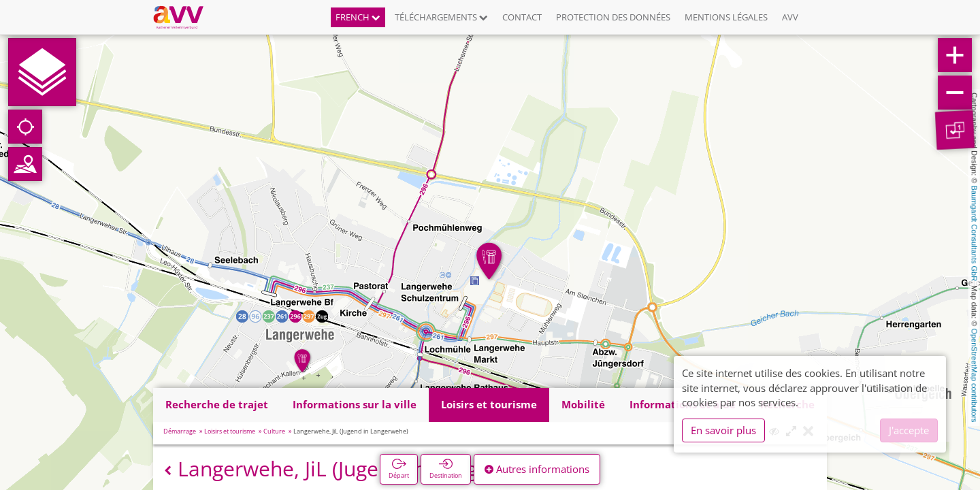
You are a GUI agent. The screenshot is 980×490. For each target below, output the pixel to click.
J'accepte (909, 430)
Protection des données (613, 17)
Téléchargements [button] (441, 17)
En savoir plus (723, 430)
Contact (522, 17)
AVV (790, 17)
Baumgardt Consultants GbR (975, 234)
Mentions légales (726, 17)
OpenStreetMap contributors (975, 375)
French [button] (358, 17)
